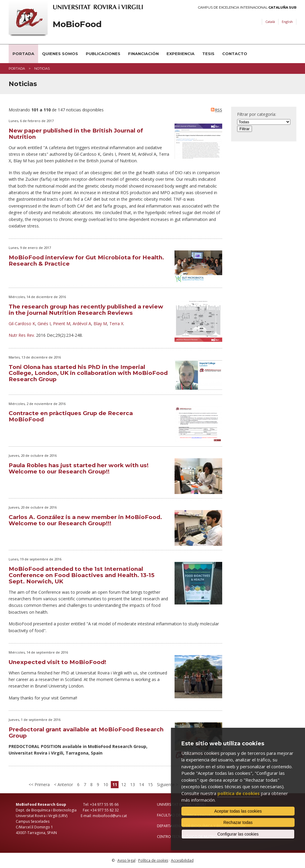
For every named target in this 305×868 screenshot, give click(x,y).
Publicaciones (103, 54)
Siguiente (166, 784)
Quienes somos (60, 54)
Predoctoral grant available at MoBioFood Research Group (86, 733)
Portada (23, 54)
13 (133, 784)
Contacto (235, 54)
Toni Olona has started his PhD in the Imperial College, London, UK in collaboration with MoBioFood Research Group (88, 373)
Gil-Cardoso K (22, 324)
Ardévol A (82, 324)
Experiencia (180, 54)
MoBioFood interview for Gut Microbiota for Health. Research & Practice (86, 261)
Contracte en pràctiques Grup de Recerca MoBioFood (71, 416)
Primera (42, 784)
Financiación (143, 54)
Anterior (65, 784)
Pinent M (62, 324)
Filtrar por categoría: (257, 114)
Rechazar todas (238, 822)
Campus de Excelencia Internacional (247, 8)
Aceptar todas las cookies (238, 811)
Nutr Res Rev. (22, 335)
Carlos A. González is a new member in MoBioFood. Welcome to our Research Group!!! (85, 520)
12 (124, 784)
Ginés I (44, 324)
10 (106, 784)
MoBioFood (77, 24)
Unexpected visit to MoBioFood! (57, 662)
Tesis (208, 54)
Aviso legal (126, 860)
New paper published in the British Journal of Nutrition (76, 134)
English (287, 22)
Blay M (100, 324)
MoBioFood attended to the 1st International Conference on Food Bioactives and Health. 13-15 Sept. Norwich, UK (81, 575)
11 (115, 784)
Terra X (116, 324)
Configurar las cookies (238, 834)
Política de (153, 860)
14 (141, 784)
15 (150, 784)
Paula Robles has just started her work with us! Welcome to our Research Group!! (79, 468)
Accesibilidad (182, 860)
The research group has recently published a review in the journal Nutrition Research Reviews (86, 310)
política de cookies (239, 793)
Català (270, 22)
